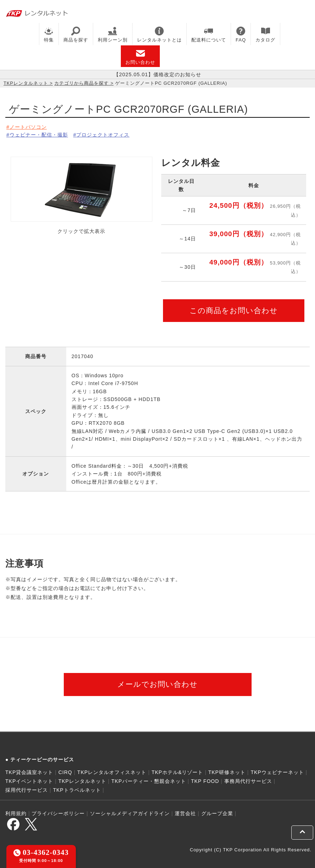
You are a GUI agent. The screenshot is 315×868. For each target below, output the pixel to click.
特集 (49, 35)
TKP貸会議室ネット (29, 772)
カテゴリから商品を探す (81, 83)
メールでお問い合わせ (157, 684)
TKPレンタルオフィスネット (112, 772)
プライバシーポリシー (58, 813)
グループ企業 (217, 813)
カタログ (265, 35)
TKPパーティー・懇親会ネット (148, 781)
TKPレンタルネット (26, 83)
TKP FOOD (205, 781)
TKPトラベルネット (77, 790)
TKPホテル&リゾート (178, 772)
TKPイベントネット (29, 781)
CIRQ (65, 772)
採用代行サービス (27, 790)
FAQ (241, 35)
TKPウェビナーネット (277, 772)
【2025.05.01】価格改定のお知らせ (157, 74)
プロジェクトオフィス (103, 135)
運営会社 (185, 813)
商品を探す (76, 35)
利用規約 (16, 813)
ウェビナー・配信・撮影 (39, 135)
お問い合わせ (140, 57)
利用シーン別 (113, 35)
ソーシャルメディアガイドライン (130, 813)
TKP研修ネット (227, 772)
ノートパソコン (28, 127)
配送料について (209, 35)
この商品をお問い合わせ (234, 310)
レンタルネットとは (159, 35)
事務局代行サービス (248, 781)
